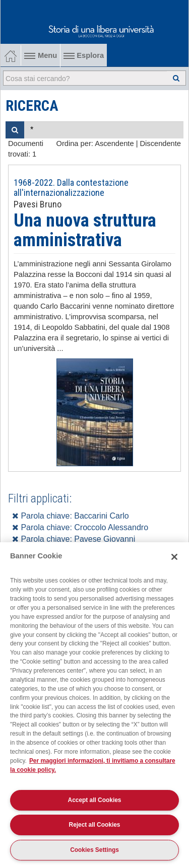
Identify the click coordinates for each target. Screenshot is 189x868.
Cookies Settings (94, 850)
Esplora (84, 55)
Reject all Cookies (95, 825)
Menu (41, 55)
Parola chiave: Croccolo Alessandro (80, 527)
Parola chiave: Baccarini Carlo (71, 516)
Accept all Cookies (95, 800)
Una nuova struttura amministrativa (85, 231)
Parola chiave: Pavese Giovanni (74, 539)
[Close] (174, 557)
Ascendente (114, 143)
